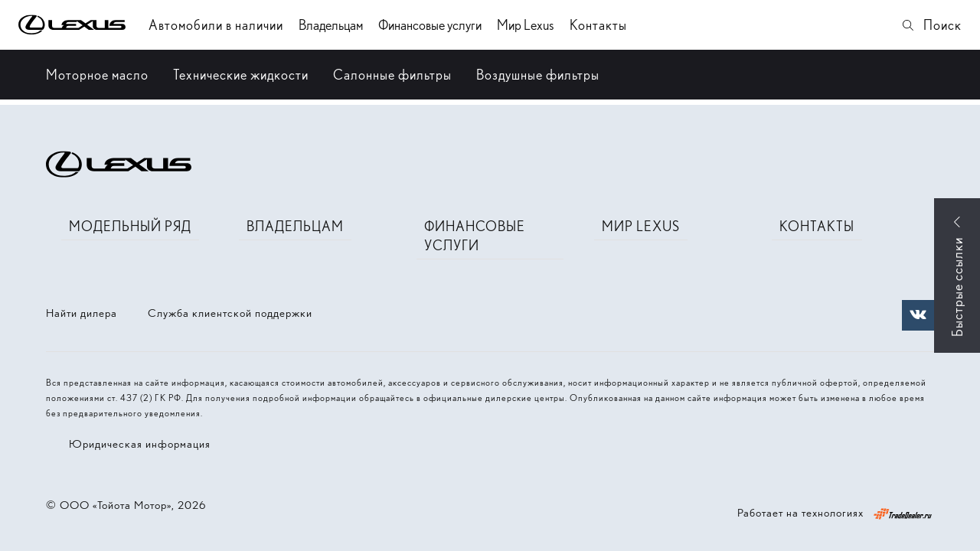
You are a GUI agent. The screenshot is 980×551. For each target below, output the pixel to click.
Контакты (598, 25)
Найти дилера (82, 313)
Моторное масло (97, 75)
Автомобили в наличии (216, 25)
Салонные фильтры (392, 75)
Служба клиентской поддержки (230, 313)
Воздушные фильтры (538, 75)
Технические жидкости (241, 75)
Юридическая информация (140, 444)
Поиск (931, 25)
